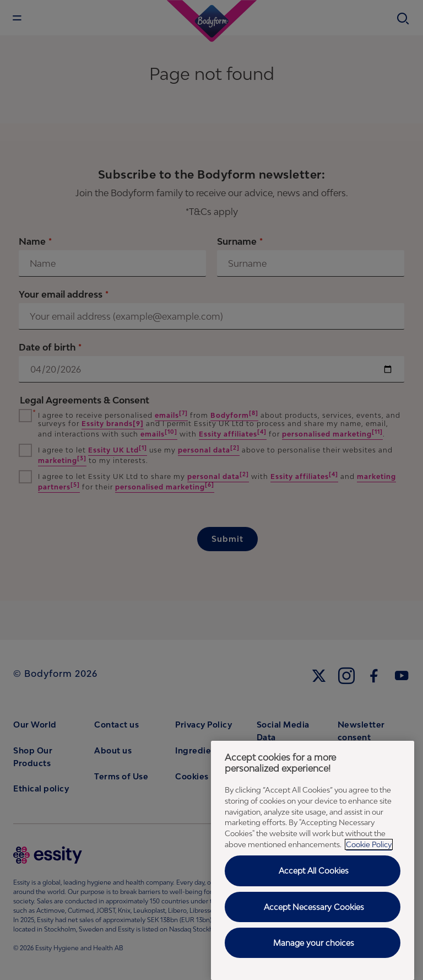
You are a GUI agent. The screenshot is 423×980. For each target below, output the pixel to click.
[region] (313, 860)
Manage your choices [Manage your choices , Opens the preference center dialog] (314, 943)
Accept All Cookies (314, 871)
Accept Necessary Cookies (314, 907)
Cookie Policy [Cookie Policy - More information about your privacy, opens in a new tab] (369, 844)
